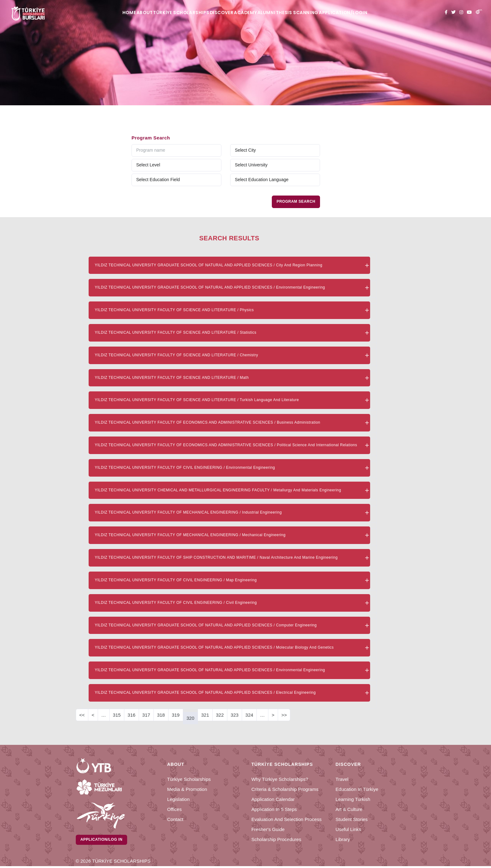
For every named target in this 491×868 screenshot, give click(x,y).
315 (117, 715)
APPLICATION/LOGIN (371, 13)
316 (131, 715)
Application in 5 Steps (274, 809)
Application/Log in (103, 840)
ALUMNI (281, 13)
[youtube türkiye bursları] (469, 13)
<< (82, 715)
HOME (104, 13)
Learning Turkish (353, 799)
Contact (175, 819)
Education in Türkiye (357, 789)
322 (220, 715)
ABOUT (129, 13)
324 (249, 715)
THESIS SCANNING (319, 13)
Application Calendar (273, 799)
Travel (342, 779)
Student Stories (352, 819)
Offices (174, 809)
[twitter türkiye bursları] (453, 13)
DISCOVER (220, 13)
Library (343, 839)
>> (284, 715)
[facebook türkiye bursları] (446, 13)
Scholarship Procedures (276, 839)
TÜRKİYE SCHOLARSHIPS (172, 13)
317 (146, 715)
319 (176, 715)
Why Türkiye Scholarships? (280, 779)
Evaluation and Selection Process (287, 819)
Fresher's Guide (268, 829)
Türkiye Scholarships (189, 779)
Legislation (178, 799)
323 (235, 715)
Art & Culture (349, 809)
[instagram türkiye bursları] (461, 13)
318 (161, 715)
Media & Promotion (187, 789)
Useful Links (349, 829)
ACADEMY (252, 13)
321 (205, 715)
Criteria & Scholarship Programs (285, 789)
